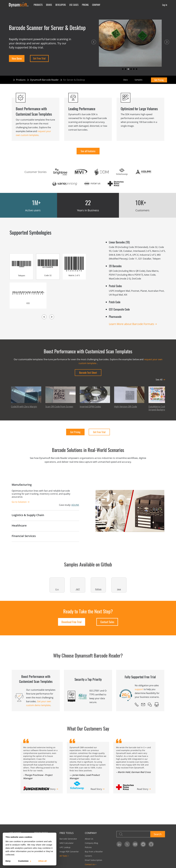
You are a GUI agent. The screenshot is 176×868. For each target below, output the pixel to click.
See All (159, 380)
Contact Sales (107, 622)
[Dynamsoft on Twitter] (127, 844)
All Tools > (64, 856)
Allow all (42, 861)
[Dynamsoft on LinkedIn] (119, 844)
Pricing (85, 5)
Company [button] (96, 5)
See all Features (88, 151)
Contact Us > (91, 864)
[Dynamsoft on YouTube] (135, 844)
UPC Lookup (65, 847)
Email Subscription (94, 860)
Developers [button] (61, 5)
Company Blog (91, 843)
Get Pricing (159, 80)
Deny (8, 861)
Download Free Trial (71, 622)
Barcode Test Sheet (88, 373)
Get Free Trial (39, 58)
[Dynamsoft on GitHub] (151, 844)
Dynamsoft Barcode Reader (44, 80)
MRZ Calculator (67, 843)
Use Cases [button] (74, 5)
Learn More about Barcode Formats (132, 324)
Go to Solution (19, 502)
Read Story (50, 789)
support (139, 689)
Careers (88, 856)
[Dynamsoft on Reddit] (143, 844)
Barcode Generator (68, 839)
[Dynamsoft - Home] (19, 5)
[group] (134, 768)
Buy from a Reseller (94, 852)
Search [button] (158, 834)
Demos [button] (49, 5)
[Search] (133, 834)
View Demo (17, 58)
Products (21, 80)
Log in (165, 5)
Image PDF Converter (69, 852)
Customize (24, 861)
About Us (89, 839)
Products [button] (38, 5)
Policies (88, 847)
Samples (139, 80)
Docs (126, 80)
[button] (94, 42)
